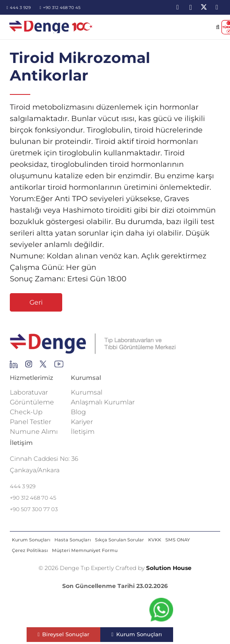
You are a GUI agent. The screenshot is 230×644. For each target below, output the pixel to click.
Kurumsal (87, 392)
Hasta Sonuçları (73, 540)
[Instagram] (191, 7)
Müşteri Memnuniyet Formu (85, 550)
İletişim (83, 432)
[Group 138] (29, 366)
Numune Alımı (34, 432)
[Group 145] (14, 366)
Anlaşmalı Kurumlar (103, 402)
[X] (204, 7)
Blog (78, 412)
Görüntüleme (32, 402)
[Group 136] (59, 366)
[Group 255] (43, 366)
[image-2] (51, 27)
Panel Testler (30, 422)
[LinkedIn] (178, 7)
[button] (218, 27)
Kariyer (82, 422)
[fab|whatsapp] (161, 611)
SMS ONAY (178, 540)
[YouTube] (217, 7)
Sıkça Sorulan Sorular (120, 540)
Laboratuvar (29, 392)
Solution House (169, 568)
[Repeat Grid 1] (115, 344)
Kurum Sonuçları (31, 540)
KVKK (155, 540)
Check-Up (26, 412)
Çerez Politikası (30, 550)
